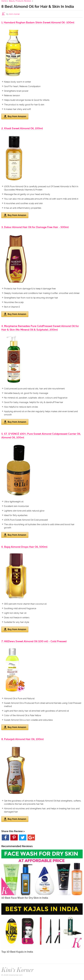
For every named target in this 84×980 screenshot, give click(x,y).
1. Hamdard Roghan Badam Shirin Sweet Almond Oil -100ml (38, 22)
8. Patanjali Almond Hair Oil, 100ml (23, 739)
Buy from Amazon (15, 116)
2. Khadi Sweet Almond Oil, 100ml (22, 128)
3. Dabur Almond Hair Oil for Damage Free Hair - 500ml (35, 227)
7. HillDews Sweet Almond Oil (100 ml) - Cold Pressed (34, 641)
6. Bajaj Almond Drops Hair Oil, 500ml (24, 547)
